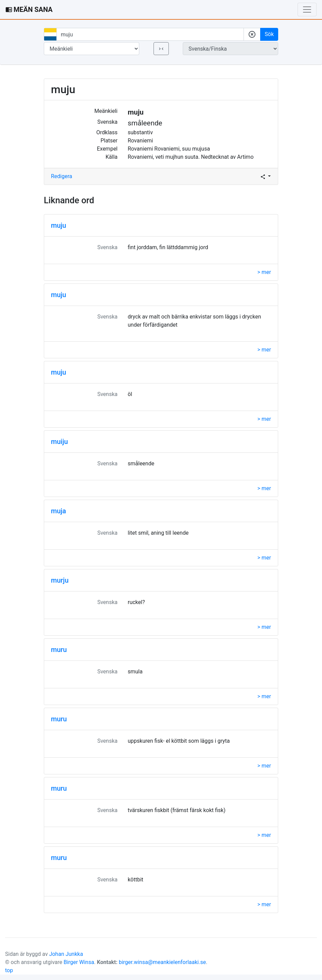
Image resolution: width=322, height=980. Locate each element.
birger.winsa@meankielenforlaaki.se (163, 962)
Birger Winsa (79, 962)
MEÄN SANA (29, 10)
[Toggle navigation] (307, 10)
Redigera (62, 176)
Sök (269, 34)
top (9, 970)
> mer (264, 272)
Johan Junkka (66, 954)
